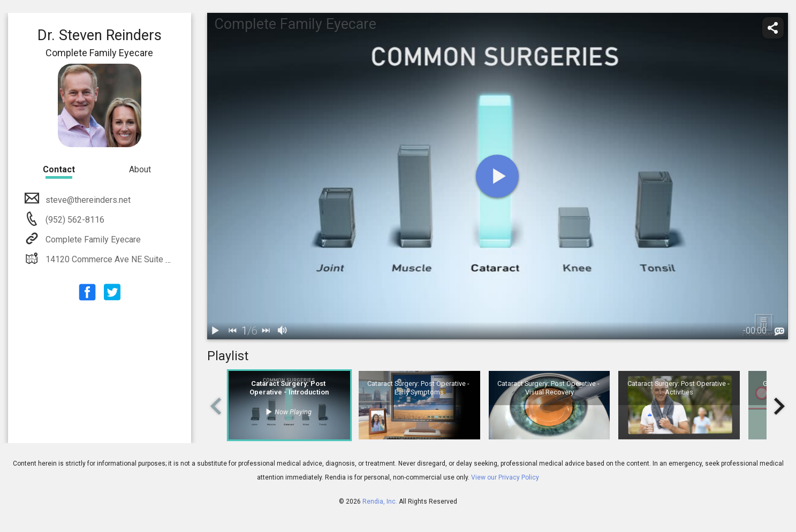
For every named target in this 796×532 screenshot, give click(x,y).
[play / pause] (216, 331)
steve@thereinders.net (87, 200)
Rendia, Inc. (380, 501)
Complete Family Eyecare (92, 240)
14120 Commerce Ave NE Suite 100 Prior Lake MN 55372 (153, 259)
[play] (497, 176)
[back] (233, 331)
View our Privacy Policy (505, 477)
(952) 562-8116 (74, 220)
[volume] (283, 331)
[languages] (779, 332)
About (140, 169)
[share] (773, 28)
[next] (266, 331)
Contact (59, 169)
